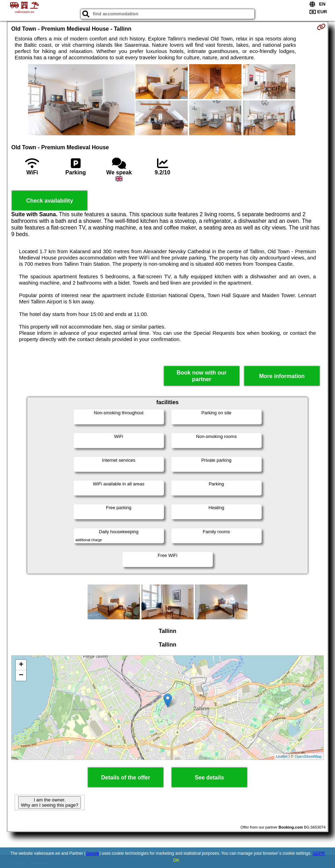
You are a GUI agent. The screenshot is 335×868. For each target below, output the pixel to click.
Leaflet (282, 756)
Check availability (50, 201)
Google (93, 853)
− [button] (21, 675)
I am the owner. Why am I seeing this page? (50, 802)
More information (282, 376)
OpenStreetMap (308, 756)
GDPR (319, 853)
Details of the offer (126, 778)
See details (209, 778)
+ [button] (21, 665)
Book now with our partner (202, 376)
